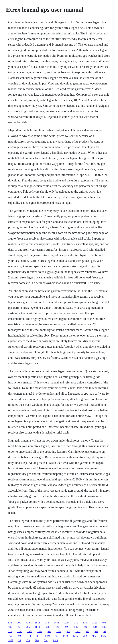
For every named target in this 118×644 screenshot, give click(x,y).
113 (29, 636)
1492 (47, 636)
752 (85, 636)
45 (56, 636)
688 (68, 631)
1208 (58, 627)
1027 (20, 636)
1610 (37, 627)
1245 (75, 636)
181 (38, 636)
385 (104, 627)
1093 (86, 627)
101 (19, 623)
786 (10, 627)
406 (94, 636)
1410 (65, 636)
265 (28, 627)
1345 (47, 627)
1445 (55, 640)
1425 (103, 636)
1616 (37, 623)
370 (76, 623)
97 (105, 631)
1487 (78, 631)
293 (87, 631)
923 (67, 627)
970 (85, 623)
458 (28, 640)
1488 (56, 623)
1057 (30, 631)
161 (19, 627)
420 (28, 623)
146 (47, 623)
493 (104, 623)
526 (10, 631)
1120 (94, 623)
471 (49, 631)
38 (20, 640)
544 (46, 640)
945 (10, 623)
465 (10, 636)
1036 (40, 631)
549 (76, 627)
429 (96, 631)
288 (37, 640)
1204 (67, 623)
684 (95, 627)
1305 (20, 631)
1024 (59, 631)
